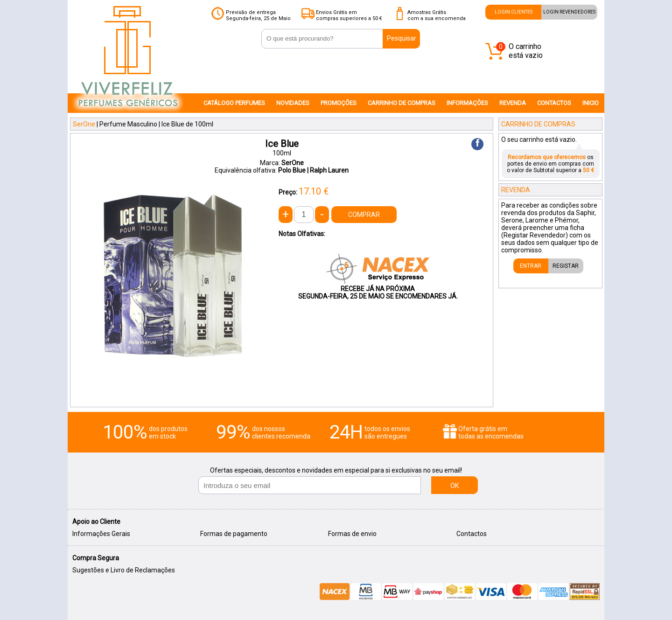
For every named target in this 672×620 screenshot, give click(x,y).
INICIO (591, 103)
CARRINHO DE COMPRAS (402, 103)
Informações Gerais (101, 534)
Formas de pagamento (234, 534)
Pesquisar (402, 38)
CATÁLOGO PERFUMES (234, 103)
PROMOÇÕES (339, 103)
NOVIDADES (293, 103)
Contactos (472, 534)
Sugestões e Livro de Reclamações (124, 570)
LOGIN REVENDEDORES (569, 12)
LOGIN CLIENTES (514, 12)
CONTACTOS (554, 103)
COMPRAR (364, 215)
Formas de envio (352, 534)
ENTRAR (531, 266)
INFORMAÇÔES (467, 103)
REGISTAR (566, 266)
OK (455, 486)
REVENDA (513, 103)
